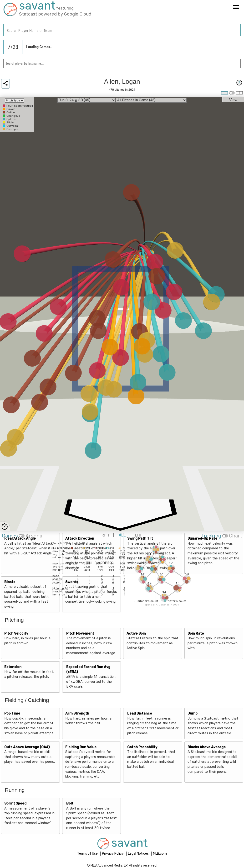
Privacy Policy (113, 854)
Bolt (70, 803)
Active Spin (136, 634)
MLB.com (160, 854)
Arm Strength (77, 713)
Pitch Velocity (16, 634)
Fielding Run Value (81, 747)
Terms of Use (88, 854)
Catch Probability (142, 747)
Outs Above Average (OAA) (27, 747)
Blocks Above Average (207, 747)
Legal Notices (139, 854)
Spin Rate (196, 634)
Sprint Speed (15, 803)
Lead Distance (140, 713)
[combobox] (122, 30)
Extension (13, 667)
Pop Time (12, 713)
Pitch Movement (80, 634)
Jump (193, 713)
